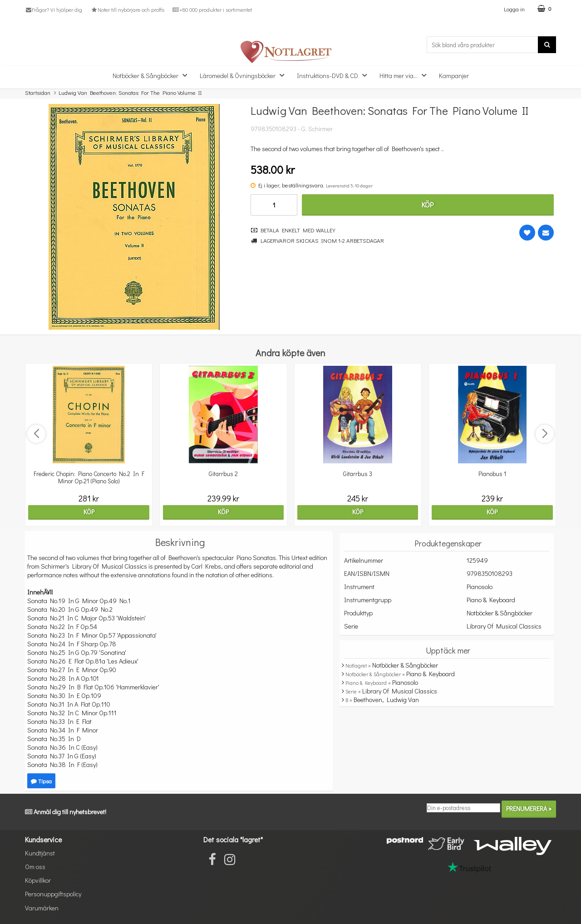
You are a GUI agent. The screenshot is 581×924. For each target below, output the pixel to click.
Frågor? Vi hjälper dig (54, 10)
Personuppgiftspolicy (53, 894)
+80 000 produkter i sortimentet (212, 10)
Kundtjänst (40, 853)
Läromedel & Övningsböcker (245, 75)
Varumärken (42, 908)
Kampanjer (454, 76)
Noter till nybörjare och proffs (127, 10)
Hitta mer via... (406, 75)
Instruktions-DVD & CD (335, 75)
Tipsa (41, 781)
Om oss (35, 867)
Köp (428, 204)
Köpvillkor (38, 880)
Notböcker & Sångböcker (153, 75)
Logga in (514, 9)
